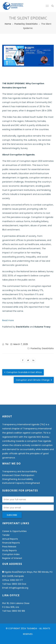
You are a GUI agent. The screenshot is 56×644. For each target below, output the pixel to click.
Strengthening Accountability (18, 479)
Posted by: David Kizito (26, 24)
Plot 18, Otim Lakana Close (16, 603)
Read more (8, 320)
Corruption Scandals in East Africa (23, 372)
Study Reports (9, 550)
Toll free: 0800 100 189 (14, 611)
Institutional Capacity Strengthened (21, 483)
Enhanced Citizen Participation (18, 475)
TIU (7, 344)
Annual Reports (10, 539)
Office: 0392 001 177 (13, 580)
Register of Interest (12, 558)
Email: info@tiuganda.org (15, 588)
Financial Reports (11, 543)
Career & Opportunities (14, 531)
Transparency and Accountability (20, 471)
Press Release (9, 547)
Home (8, 24)
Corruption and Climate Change (34, 380)
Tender (6, 535)
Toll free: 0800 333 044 (14, 584)
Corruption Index (11, 554)
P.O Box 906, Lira (11, 607)
